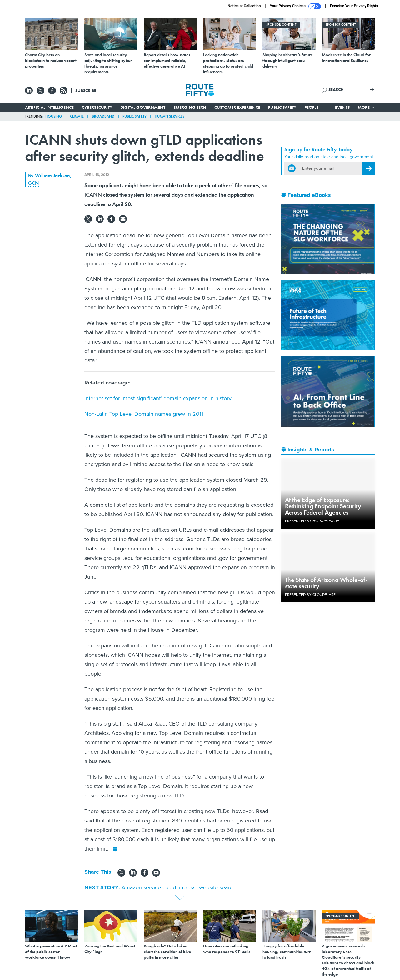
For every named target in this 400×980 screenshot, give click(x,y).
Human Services (170, 116)
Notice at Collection (244, 6)
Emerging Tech (190, 107)
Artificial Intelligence (49, 107)
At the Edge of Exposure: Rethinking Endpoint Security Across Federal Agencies (323, 506)
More (366, 107)
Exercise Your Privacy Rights (354, 6)
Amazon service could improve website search (179, 887)
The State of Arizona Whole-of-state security (326, 583)
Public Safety (282, 107)
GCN (33, 183)
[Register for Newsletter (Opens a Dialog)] (369, 168)
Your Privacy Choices (295, 6)
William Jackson (52, 176)
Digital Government (143, 107)
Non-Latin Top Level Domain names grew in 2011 (144, 414)
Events (342, 107)
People (311, 107)
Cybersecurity (97, 107)
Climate (77, 116)
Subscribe (86, 90)
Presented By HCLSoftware (312, 521)
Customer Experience (237, 107)
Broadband (103, 116)
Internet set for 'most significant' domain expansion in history (158, 398)
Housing (54, 116)
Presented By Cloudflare (310, 595)
